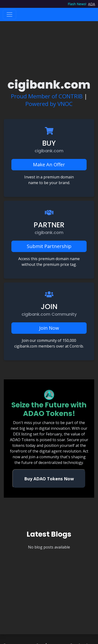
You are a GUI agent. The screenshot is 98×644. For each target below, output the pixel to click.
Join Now (49, 328)
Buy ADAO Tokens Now (49, 479)
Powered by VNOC (49, 104)
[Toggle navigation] (9, 14)
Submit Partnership (49, 246)
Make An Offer (49, 165)
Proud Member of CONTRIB (47, 96)
